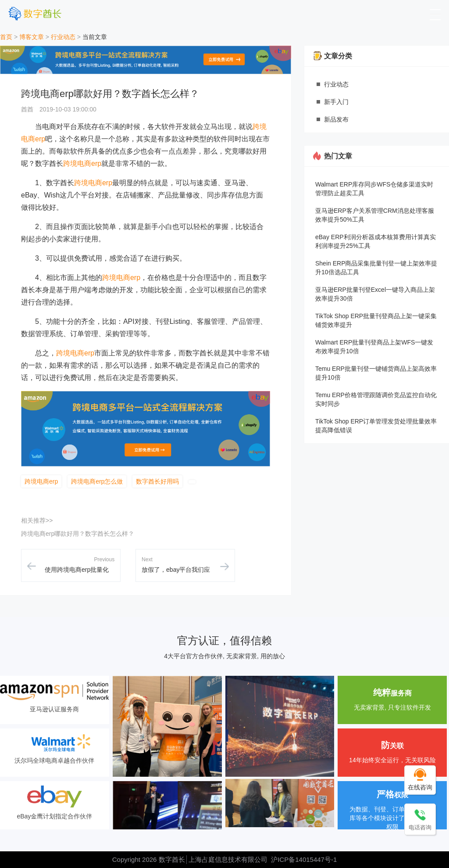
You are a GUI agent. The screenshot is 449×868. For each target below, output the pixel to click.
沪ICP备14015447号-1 (304, 859)
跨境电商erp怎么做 (97, 481)
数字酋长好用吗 (157, 481)
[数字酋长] (35, 13)
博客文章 (32, 37)
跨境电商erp (82, 163)
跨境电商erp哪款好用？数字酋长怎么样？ (78, 534)
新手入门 (336, 102)
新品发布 (336, 119)
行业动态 (63, 37)
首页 (6, 37)
